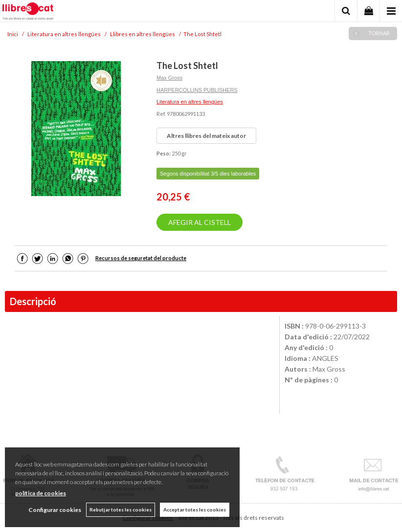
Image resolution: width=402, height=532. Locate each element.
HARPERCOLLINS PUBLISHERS (197, 90)
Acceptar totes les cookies (195, 510)
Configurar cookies (55, 510)
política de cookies (41, 493)
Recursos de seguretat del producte (141, 258)
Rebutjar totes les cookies (121, 510)
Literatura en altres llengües (190, 102)
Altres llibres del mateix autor (206, 136)
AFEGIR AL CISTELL (200, 222)
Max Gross (169, 78)
